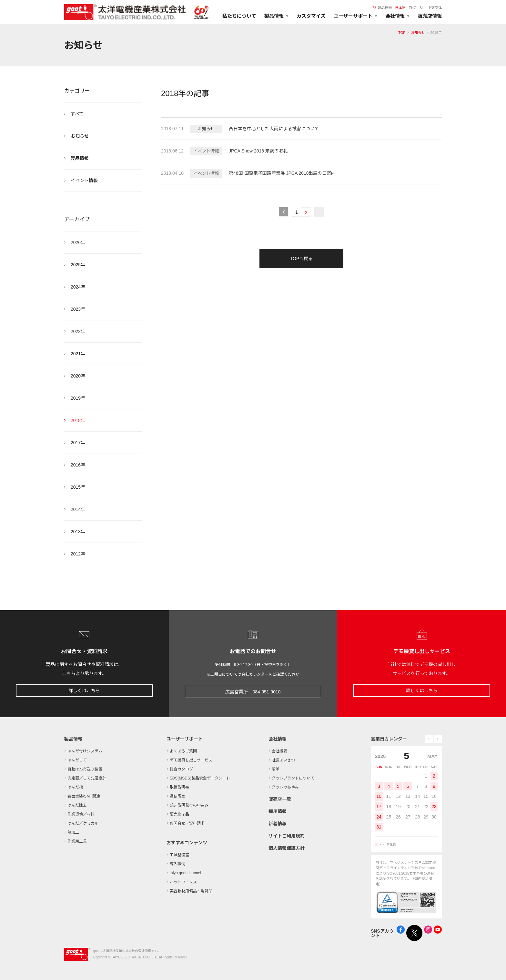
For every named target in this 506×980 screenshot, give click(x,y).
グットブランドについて (293, 778)
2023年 (78, 309)
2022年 (78, 331)
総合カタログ (181, 769)
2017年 (78, 443)
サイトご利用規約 (287, 836)
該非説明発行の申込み (189, 805)
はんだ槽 (75, 787)
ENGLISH (417, 8)
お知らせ (418, 33)
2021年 (78, 354)
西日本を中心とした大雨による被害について (274, 129)
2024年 (78, 287)
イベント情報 (84, 181)
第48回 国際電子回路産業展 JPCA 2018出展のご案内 (282, 173)
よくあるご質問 (183, 751)
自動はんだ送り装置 (85, 769)
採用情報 (278, 811)
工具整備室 (179, 855)
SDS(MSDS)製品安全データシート (200, 778)
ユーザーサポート (185, 739)
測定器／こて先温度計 (87, 778)
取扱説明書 (179, 787)
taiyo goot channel (185, 873)
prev (429, 739)
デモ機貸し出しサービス (191, 760)
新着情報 (278, 824)
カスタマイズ (311, 16)
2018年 (78, 420)
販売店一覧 (280, 799)
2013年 (78, 532)
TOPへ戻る (302, 259)
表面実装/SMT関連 (84, 796)
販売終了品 (179, 814)
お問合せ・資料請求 (187, 823)
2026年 (78, 242)
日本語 (400, 8)
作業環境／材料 (81, 814)
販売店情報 (430, 16)
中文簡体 (435, 8)
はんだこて (77, 760)
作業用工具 (77, 841)
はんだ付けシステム (85, 751)
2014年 (78, 509)
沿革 (276, 769)
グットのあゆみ (285, 787)
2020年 (78, 376)
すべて (77, 114)
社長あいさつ (283, 760)
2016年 (78, 465)
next (438, 739)
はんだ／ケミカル (83, 823)
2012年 (78, 554)
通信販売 (177, 796)
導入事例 (177, 864)
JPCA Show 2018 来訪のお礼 (258, 151)
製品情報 (80, 158)
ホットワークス (183, 882)
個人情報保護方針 (287, 848)
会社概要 (279, 751)
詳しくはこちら (84, 691)
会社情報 (278, 739)
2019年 (78, 398)
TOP (402, 33)
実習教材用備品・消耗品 (191, 891)
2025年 (78, 265)
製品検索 (382, 8)
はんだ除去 (77, 805)
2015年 (78, 487)
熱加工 (73, 832)
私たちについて (239, 16)
